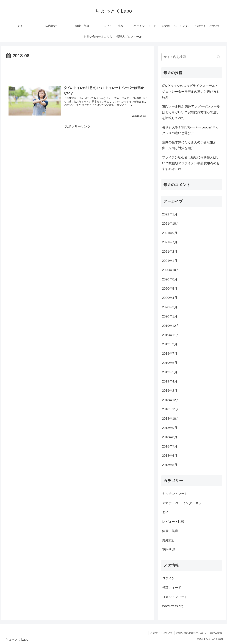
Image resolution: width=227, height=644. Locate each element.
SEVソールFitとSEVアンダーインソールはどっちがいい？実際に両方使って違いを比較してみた (191, 112)
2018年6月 (170, 456)
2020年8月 (170, 279)
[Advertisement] (78, 70)
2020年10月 (171, 270)
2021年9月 (170, 233)
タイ (165, 512)
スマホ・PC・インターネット (183, 503)
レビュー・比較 (173, 522)
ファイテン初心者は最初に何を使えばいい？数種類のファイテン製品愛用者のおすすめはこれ (191, 163)
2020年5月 (170, 289)
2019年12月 (171, 326)
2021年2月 (170, 252)
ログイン (168, 578)
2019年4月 (170, 381)
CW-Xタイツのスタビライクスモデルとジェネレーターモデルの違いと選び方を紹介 (191, 92)
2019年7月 (170, 354)
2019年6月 (170, 363)
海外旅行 (168, 540)
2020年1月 (170, 316)
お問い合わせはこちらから (191, 633)
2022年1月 (170, 214)
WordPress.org (173, 606)
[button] (219, 57)
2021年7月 (170, 242)
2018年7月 (170, 446)
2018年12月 (171, 400)
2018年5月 (170, 465)
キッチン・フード (175, 494)
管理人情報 (216, 633)
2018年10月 (171, 419)
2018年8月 (170, 437)
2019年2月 (170, 391)
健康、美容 (170, 531)
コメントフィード (175, 597)
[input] (192, 57)
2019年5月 (170, 372)
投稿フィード (172, 588)
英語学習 (168, 550)
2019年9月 (170, 344)
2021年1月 (170, 261)
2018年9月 (170, 428)
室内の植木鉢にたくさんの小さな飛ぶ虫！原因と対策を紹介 (189, 145)
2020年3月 (170, 307)
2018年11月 (171, 409)
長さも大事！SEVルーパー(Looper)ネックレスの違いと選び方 (190, 130)
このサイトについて (161, 633)
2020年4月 (170, 298)
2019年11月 (171, 335)
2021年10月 (171, 224)
